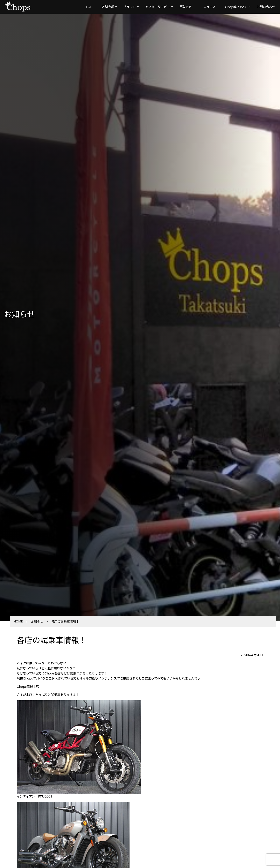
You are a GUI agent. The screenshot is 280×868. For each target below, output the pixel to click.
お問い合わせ (266, 7)
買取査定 (185, 7)
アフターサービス (157, 7)
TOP (89, 7)
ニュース (210, 7)
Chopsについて (236, 7)
